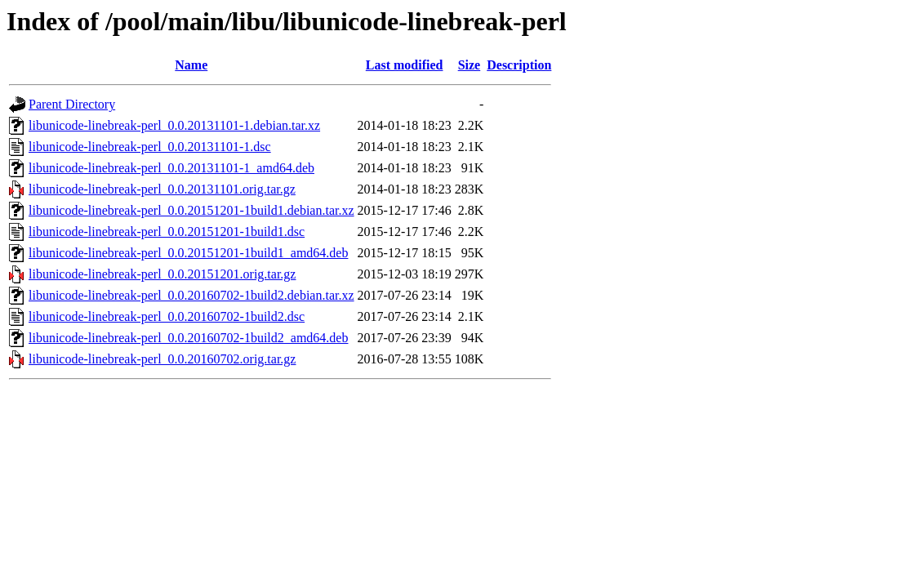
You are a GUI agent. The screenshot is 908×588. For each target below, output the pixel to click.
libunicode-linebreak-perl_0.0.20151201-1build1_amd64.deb (188, 253)
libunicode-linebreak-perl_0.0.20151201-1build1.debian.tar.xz (191, 210)
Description (519, 65)
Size (470, 65)
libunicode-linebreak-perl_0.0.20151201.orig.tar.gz (162, 274)
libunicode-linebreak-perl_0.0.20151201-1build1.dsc (167, 232)
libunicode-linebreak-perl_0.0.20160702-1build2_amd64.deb (188, 338)
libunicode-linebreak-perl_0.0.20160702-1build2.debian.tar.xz (191, 295)
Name (191, 65)
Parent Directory (72, 104)
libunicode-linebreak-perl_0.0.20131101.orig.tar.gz (162, 189)
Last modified (405, 65)
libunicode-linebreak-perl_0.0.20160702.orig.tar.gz (162, 359)
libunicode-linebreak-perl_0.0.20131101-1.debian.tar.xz (174, 125)
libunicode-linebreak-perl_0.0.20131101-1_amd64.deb (171, 168)
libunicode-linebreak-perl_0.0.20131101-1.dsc (150, 147)
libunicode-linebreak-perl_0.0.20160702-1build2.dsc (167, 316)
